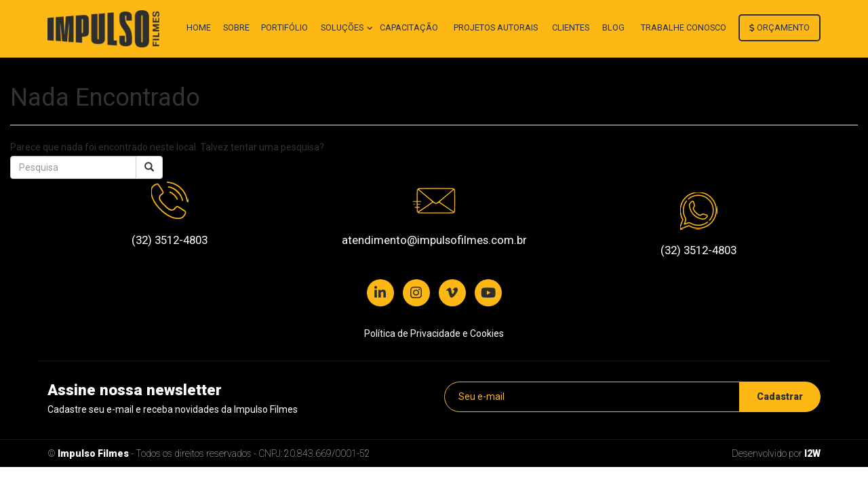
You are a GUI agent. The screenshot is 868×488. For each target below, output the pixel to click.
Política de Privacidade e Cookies (434, 333)
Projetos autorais (496, 27)
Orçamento (780, 27)
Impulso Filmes (93, 453)
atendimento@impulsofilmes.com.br (434, 240)
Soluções (343, 27)
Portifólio (284, 27)
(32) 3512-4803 (170, 240)
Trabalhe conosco (684, 27)
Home (199, 27)
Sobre (236, 27)
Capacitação (409, 27)
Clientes (571, 27)
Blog (613, 27)
